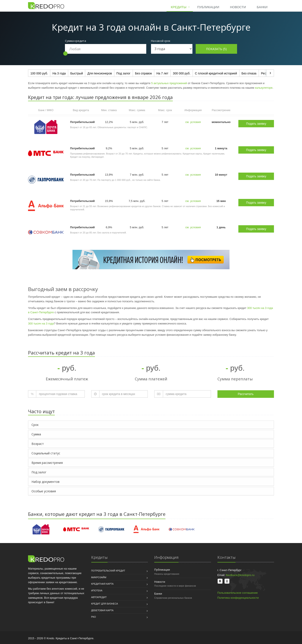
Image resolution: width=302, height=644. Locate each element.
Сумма (36, 434)
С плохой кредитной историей (216, 73)
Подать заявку (256, 124)
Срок (35, 425)
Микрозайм (99, 577)
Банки (262, 7)
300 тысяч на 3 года (41, 324)
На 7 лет (162, 73)
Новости (238, 7)
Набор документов (46, 482)
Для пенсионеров (100, 73)
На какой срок (161, 41)
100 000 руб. (39, 73)
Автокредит (99, 597)
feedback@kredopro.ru (240, 575)
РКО (94, 617)
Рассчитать (246, 394)
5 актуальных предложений (169, 83)
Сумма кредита (75, 41)
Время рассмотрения (47, 463)
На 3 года (59, 73)
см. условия (193, 122)
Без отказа (249, 73)
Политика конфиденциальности (238, 598)
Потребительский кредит (108, 571)
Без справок (143, 73)
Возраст (38, 444)
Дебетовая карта (102, 610)
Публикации (208, 7)
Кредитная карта (102, 584)
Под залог (123, 73)
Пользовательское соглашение (238, 593)
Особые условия (44, 491)
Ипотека (97, 590)
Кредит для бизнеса (105, 604)
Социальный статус (46, 453)
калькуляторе (264, 88)
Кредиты (179, 7)
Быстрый (77, 73)
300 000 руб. (182, 73)
